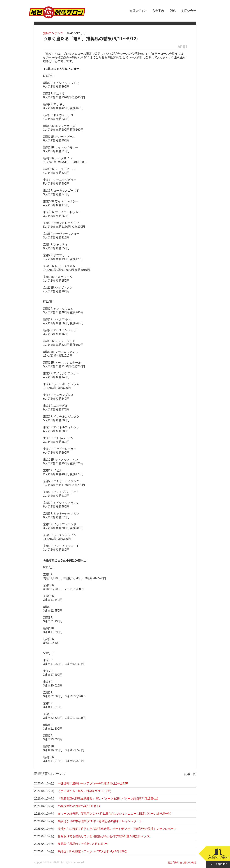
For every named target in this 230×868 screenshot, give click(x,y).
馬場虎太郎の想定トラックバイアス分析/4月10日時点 (92, 851)
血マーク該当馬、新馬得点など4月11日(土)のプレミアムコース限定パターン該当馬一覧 (114, 814)
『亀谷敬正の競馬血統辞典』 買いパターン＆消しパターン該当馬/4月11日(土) (108, 799)
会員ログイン (138, 11)
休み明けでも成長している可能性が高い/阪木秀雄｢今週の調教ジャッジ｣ (104, 836)
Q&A (173, 11)
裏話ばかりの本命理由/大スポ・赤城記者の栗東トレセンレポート (100, 821)
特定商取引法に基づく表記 (182, 863)
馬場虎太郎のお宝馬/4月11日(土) (79, 806)
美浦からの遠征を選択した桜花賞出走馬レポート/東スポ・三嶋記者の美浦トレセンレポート (117, 829)
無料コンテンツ (53, 33)
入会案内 (158, 11)
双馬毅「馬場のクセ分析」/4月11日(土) (83, 844)
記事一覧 (190, 774)
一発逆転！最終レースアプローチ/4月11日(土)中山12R (93, 783)
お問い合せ (189, 11)
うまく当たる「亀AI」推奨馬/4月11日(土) (85, 791)
